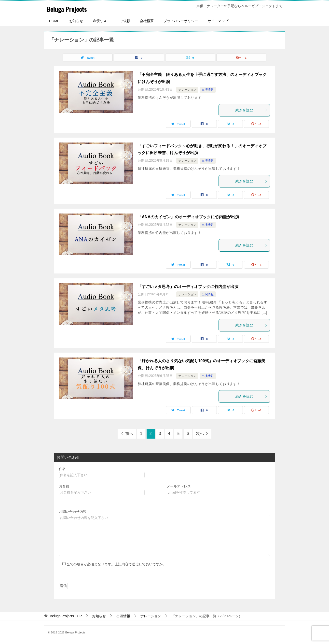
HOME (54, 21)
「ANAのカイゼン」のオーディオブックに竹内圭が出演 (188, 217)
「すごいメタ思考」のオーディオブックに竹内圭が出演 (188, 287)
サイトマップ (218, 21)
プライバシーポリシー (181, 21)
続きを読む (251, 110)
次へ (200, 434)
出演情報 (208, 90)
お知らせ (76, 21)
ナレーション (187, 90)
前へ (129, 434)
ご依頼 (125, 21)
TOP (66, 616)
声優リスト (101, 21)
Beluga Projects (70, 8)
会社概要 (147, 21)
